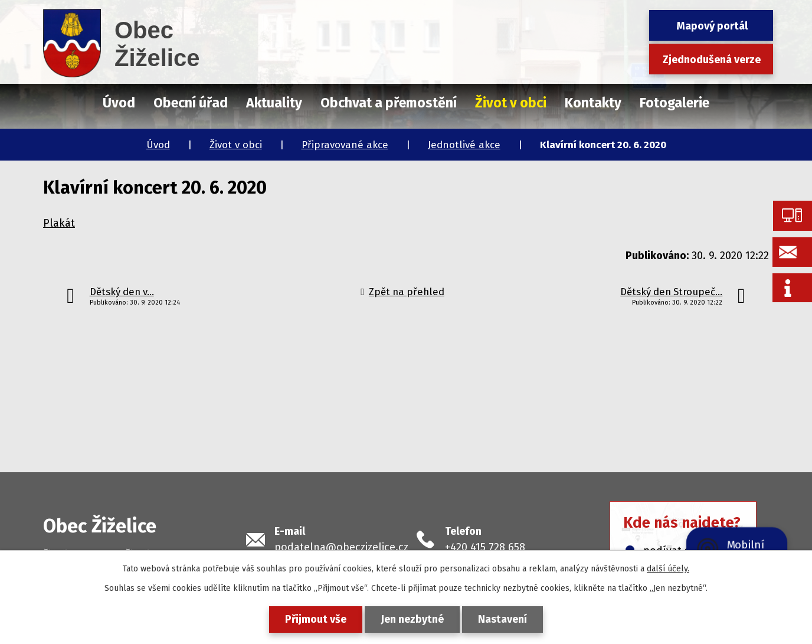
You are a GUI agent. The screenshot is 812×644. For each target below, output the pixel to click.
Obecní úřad (191, 103)
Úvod (158, 145)
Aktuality (274, 103)
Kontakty (593, 103)
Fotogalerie (675, 103)
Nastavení (502, 619)
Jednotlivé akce (464, 145)
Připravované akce (345, 145)
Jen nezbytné (412, 619)
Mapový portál (712, 26)
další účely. (668, 569)
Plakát (59, 223)
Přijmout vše (316, 619)
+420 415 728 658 (485, 547)
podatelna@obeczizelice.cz (341, 547)
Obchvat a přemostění (389, 103)
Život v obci (236, 145)
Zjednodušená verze (712, 60)
